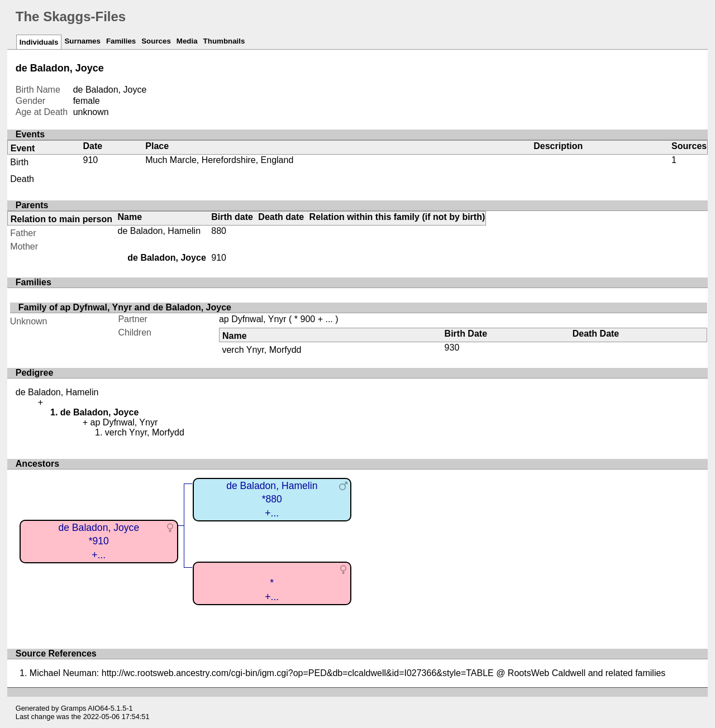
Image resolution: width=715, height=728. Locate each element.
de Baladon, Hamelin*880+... (272, 499)
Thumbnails (224, 41)
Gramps (74, 708)
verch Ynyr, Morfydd (261, 350)
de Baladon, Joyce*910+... (99, 541)
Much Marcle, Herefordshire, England (219, 160)
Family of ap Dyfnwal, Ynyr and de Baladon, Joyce (125, 307)
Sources (156, 41)
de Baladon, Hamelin (159, 231)
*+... (272, 590)
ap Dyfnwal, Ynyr (253, 319)
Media (187, 41)
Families (121, 41)
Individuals (39, 42)
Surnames (82, 41)
